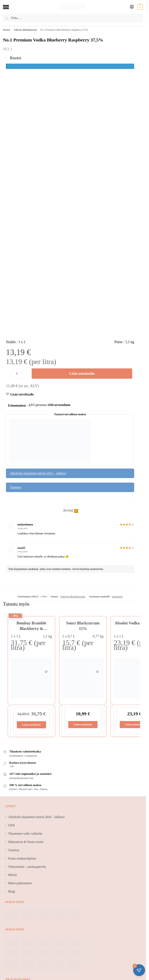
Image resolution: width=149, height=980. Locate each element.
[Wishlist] (22, 394)
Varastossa (117, 596)
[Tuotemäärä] (17, 374)
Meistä (12, 875)
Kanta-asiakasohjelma (22, 859)
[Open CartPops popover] (139, 970)
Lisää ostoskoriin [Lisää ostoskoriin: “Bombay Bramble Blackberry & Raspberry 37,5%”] (31, 725)
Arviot (68, 511)
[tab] (70, 506)
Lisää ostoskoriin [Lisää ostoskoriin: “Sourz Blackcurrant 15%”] (83, 725)
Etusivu (7, 30)
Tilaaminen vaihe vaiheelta (25, 834)
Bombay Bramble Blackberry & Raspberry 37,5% (31, 629)
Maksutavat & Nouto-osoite (26, 842)
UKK (12, 825)
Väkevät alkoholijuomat (25, 30)
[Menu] (9, 7)
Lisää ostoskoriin (82, 374)
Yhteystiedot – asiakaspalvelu (27, 867)
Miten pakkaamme (20, 883)
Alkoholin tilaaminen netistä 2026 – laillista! (37, 817)
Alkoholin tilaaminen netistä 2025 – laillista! (38, 473)
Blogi (12, 892)
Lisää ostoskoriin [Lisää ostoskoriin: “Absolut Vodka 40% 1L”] (134, 725)
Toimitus (15, 487)
